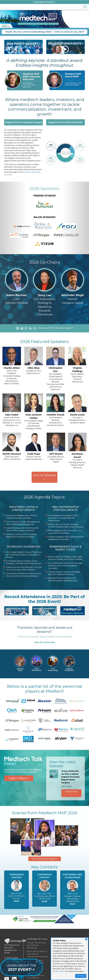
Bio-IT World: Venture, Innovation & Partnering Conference (37, 954)
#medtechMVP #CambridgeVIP (55, 330)
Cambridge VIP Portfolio (43, 2)
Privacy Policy (59, 971)
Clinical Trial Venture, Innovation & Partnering (36, 945)
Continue (81, 976)
